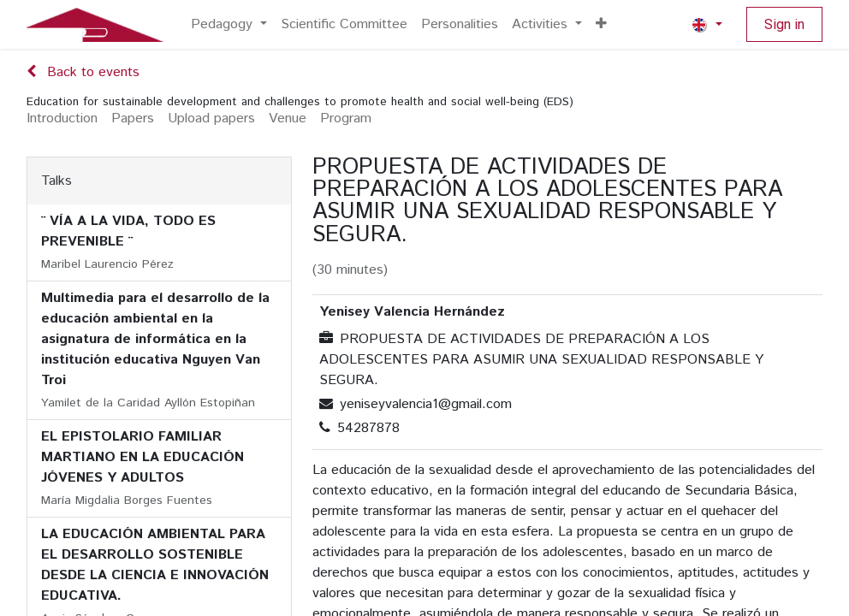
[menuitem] (229, 25)
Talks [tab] (56, 181)
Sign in (784, 24)
